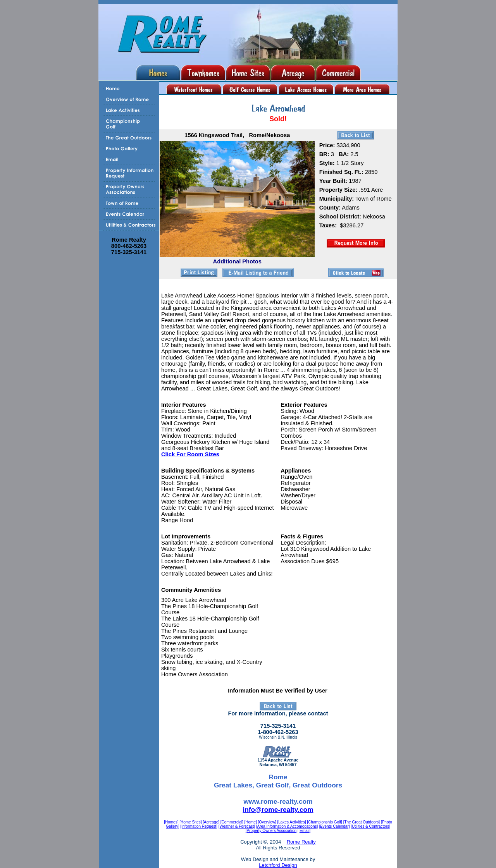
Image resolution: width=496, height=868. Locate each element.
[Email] (305, 831)
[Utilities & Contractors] (370, 826)
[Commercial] (232, 822)
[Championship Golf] (325, 822)
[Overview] (267, 822)
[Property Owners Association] (272, 831)
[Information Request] (199, 826)
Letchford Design (278, 865)
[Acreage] (211, 822)
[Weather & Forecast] (237, 826)
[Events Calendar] (334, 826)
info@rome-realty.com (278, 810)
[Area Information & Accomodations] (287, 826)
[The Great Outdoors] (362, 822)
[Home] (251, 822)
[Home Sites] (190, 822)
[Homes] (171, 822)
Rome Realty (301, 842)
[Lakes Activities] (292, 822)
